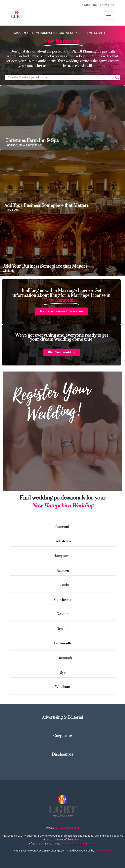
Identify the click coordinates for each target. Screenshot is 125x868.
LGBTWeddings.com (67, 828)
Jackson (63, 571)
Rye (63, 673)
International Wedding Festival (79, 844)
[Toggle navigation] (109, 15)
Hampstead (62, 556)
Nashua (62, 614)
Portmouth (62, 643)
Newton (62, 629)
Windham (63, 687)
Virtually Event (104, 851)
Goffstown (63, 541)
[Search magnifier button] (117, 77)
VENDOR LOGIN (90, 5)
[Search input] (61, 77)
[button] (61, 311)
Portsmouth (62, 658)
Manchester (62, 600)
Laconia (62, 585)
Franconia (62, 527)
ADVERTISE (108, 5)
